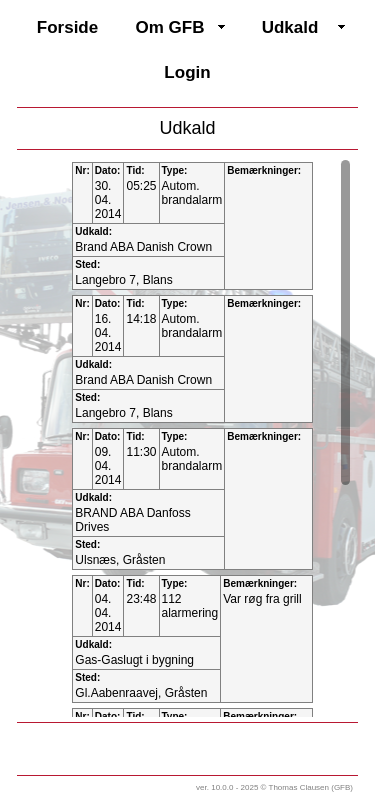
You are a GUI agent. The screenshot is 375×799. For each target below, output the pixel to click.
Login (187, 72)
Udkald (290, 27)
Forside (67, 27)
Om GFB (170, 27)
